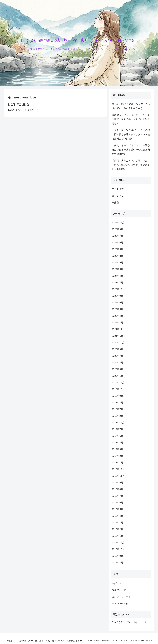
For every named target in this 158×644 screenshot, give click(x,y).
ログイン (117, 583)
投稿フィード (119, 590)
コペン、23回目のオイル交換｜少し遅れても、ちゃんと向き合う (131, 106)
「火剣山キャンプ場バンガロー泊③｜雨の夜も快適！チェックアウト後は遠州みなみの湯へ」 (131, 134)
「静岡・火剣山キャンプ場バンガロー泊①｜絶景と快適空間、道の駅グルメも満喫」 (131, 165)
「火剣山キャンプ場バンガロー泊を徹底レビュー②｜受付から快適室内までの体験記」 (131, 150)
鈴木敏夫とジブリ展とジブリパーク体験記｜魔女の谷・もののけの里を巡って (131, 119)
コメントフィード (121, 597)
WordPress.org (120, 603)
